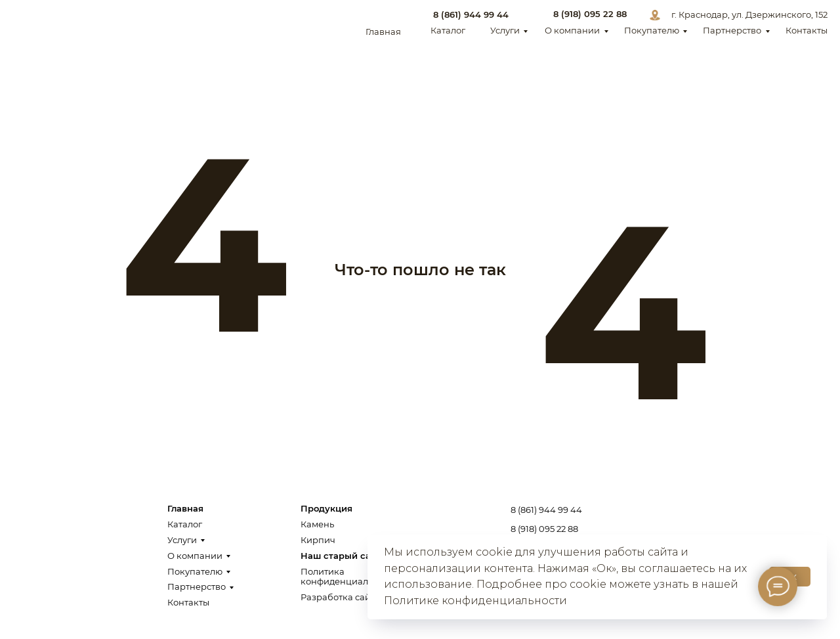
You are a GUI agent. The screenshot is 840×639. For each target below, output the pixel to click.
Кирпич (318, 540)
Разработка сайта (340, 597)
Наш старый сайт (341, 556)
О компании (572, 31)
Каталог (448, 31)
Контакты (807, 31)
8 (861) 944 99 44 (471, 15)
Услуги (505, 31)
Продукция (326, 509)
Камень (317, 524)
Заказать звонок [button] (756, 521)
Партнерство (732, 31)
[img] (55, 23)
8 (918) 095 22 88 (590, 14)
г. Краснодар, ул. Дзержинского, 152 (749, 15)
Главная (383, 32)
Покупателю (652, 31)
